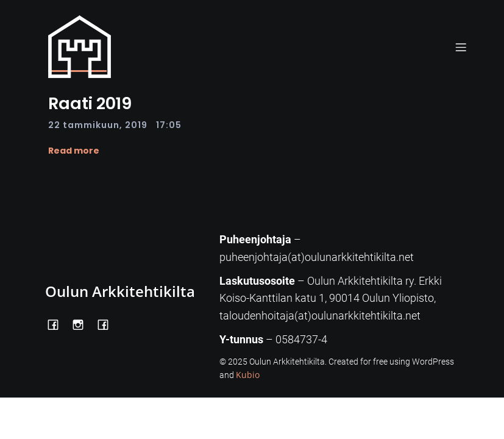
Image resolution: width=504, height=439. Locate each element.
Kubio (248, 375)
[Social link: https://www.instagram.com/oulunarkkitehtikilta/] (83, 323)
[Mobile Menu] (461, 47)
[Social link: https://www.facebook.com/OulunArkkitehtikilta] (58, 323)
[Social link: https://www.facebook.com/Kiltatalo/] (108, 323)
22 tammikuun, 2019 (98, 125)
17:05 (169, 125)
